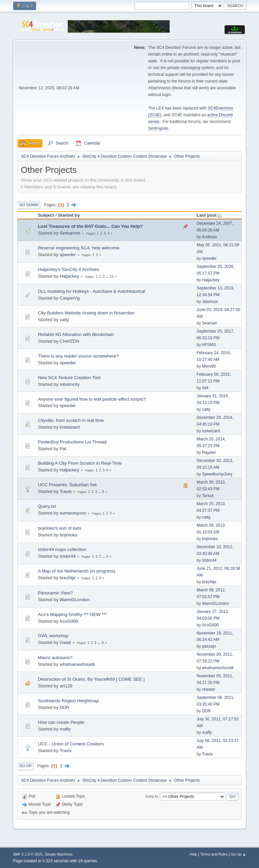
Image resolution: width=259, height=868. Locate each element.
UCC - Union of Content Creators (71, 744)
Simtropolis (158, 128)
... (108, 276)
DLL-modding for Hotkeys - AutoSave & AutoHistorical (91, 291)
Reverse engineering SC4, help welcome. (79, 248)
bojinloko (69, 535)
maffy (65, 729)
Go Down (29, 205)
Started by (69, 215)
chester (209, 689)
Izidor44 (68, 556)
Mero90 (209, 366)
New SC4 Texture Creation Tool (69, 378)
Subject (46, 215)
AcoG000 (69, 621)
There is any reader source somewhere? (78, 356)
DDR (65, 707)
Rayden (209, 453)
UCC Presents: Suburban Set (67, 485)
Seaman (210, 323)
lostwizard (70, 427)
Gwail (65, 642)
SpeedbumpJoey (217, 474)
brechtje (68, 578)
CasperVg (70, 298)
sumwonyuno (73, 513)
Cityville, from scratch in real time (71, 420)
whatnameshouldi (77, 664)
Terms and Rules (214, 854)
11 (112, 276)
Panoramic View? (55, 593)
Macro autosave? (55, 658)
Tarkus (208, 496)
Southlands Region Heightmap (68, 701)
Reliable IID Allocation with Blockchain (76, 334)
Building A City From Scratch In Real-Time (80, 463)
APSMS (209, 345)
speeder (68, 255)
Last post (210, 215)
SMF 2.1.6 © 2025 (28, 854)
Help (193, 854)
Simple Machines (59, 854)
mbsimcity (70, 384)
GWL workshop (53, 636)
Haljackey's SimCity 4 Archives (68, 269)
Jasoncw (210, 302)
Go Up (25, 766)
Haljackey (69, 276)
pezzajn (209, 646)
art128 (66, 686)
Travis (66, 491)
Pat (63, 449)
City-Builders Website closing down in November (86, 313)
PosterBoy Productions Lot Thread (72, 442)
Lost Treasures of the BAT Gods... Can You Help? (90, 226)
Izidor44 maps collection (62, 549)
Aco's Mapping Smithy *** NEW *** (72, 614)
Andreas (209, 237)
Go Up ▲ (239, 854)
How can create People (61, 722)
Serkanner (70, 233)
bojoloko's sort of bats (60, 528)
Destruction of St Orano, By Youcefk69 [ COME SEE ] (91, 679)
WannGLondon (75, 600)
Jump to (151, 796)
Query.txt (47, 506)
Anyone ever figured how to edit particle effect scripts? (92, 399)
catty (64, 320)
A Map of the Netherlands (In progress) (77, 571)
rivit (205, 388)
